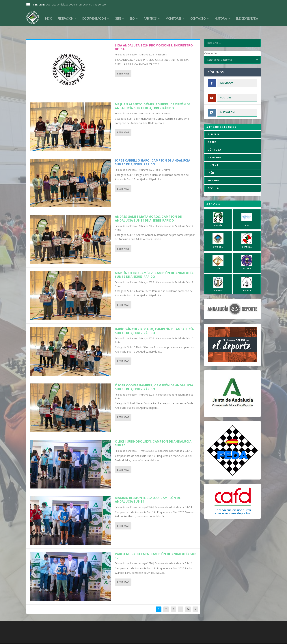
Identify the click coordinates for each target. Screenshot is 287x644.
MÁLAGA (213, 173)
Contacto (198, 17)
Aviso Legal (143, 640)
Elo (132, 17)
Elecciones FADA (247, 17)
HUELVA (213, 157)
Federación (65, 17)
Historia (221, 17)
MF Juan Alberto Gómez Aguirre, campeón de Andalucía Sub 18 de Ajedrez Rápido (153, 99)
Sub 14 (188, 499)
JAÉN (211, 165)
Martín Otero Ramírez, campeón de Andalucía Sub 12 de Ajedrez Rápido (154, 267)
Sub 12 (188, 556)
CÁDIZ (212, 134)
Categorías (211, 46)
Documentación (94, 17)
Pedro (134, 47)
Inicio (48, 17)
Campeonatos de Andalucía (171, 218)
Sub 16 (188, 443)
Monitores (173, 17)
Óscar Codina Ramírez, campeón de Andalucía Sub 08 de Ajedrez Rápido (154, 380)
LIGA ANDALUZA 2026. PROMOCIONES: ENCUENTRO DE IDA (154, 40)
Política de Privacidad (165, 640)
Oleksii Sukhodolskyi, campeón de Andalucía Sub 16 (153, 436)
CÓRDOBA (215, 142)
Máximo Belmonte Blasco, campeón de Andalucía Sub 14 (148, 492)
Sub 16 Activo (163, 162)
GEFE (118, 17)
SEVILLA (213, 180)
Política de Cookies (122, 640)
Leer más (123, 66)
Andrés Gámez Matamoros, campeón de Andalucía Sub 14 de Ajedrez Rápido (148, 211)
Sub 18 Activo (163, 106)
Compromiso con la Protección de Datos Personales (211, 640)
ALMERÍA (214, 127)
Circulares (161, 47)
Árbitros (150, 17)
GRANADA (214, 150)
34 (188, 601)
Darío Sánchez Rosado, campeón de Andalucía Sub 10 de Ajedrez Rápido (154, 323)
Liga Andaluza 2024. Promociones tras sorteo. (79, 4)
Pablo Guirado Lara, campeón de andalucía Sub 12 (156, 548)
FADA (39, 640)
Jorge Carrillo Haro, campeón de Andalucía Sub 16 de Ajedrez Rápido (153, 155)
